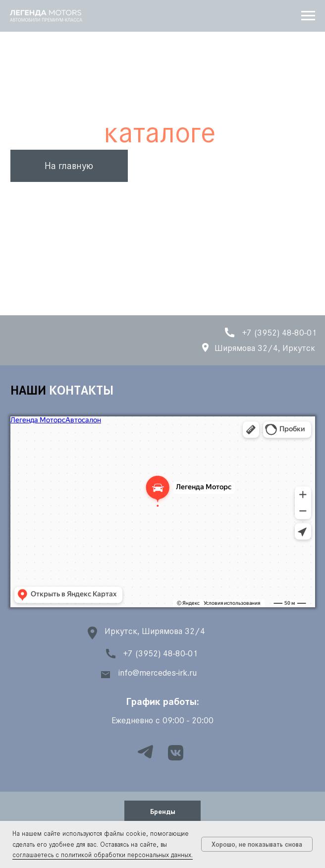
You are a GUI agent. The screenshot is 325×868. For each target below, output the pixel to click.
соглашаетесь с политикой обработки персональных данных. (103, 855)
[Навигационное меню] (308, 16)
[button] (162, 811)
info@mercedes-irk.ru (158, 673)
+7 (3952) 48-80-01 (160, 653)
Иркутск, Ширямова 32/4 (155, 631)
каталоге (160, 132)
